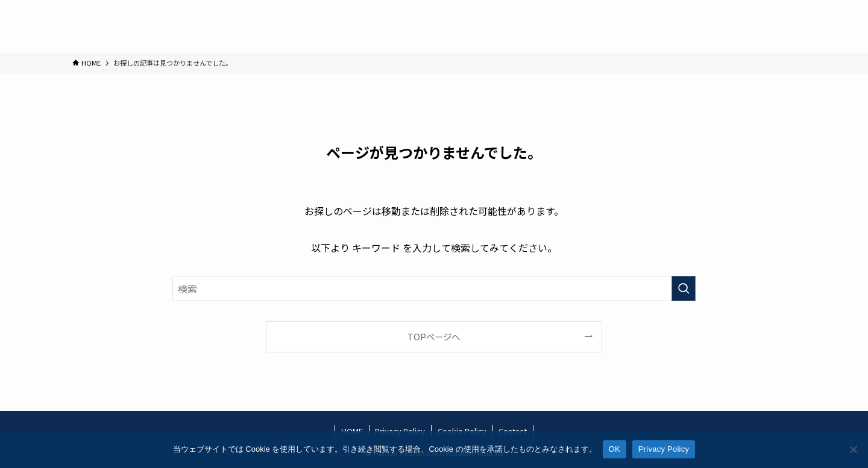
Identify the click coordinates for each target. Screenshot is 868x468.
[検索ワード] (434, 289)
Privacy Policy (664, 449)
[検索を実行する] (684, 289)
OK (615, 449)
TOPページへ (434, 336)
